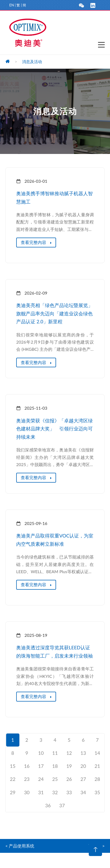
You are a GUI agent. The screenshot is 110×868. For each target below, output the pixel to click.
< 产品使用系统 (20, 846)
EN (12, 5)
